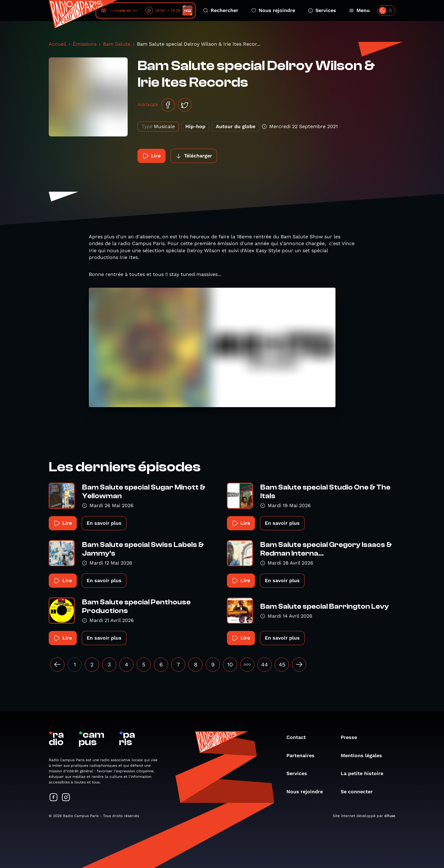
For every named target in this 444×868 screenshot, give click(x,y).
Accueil (58, 44)
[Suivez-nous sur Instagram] (66, 798)
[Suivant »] (299, 665)
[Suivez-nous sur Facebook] (54, 798)
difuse (390, 816)
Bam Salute (117, 44)
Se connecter (360, 792)
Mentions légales (364, 755)
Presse (352, 737)
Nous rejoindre (273, 10)
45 (282, 664)
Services (322, 10)
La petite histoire (365, 773)
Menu (359, 10)
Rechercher (221, 10)
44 (265, 664)
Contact (299, 737)
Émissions (85, 44)
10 (230, 664)
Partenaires (304, 755)
